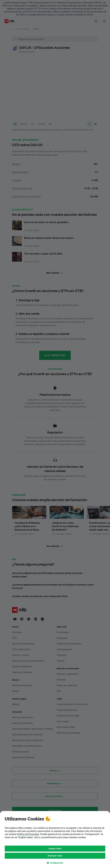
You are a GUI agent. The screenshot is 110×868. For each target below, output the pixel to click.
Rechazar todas (55, 677)
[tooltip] (55, 661)
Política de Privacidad (28, 656)
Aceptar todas (55, 670)
